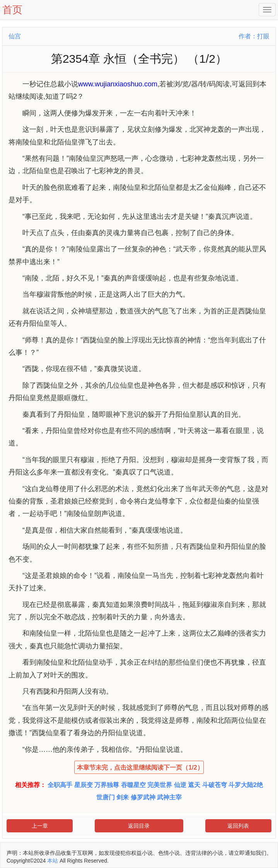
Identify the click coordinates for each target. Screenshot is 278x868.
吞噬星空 (133, 785)
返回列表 (238, 826)
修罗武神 (143, 797)
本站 (53, 861)
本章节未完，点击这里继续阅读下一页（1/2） (140, 767)
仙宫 (15, 36)
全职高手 (60, 785)
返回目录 (139, 826)
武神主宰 (169, 797)
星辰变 (84, 785)
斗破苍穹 (215, 785)
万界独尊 (107, 785)
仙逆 (180, 785)
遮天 (194, 785)
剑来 (123, 797)
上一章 (40, 826)
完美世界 (160, 785)
